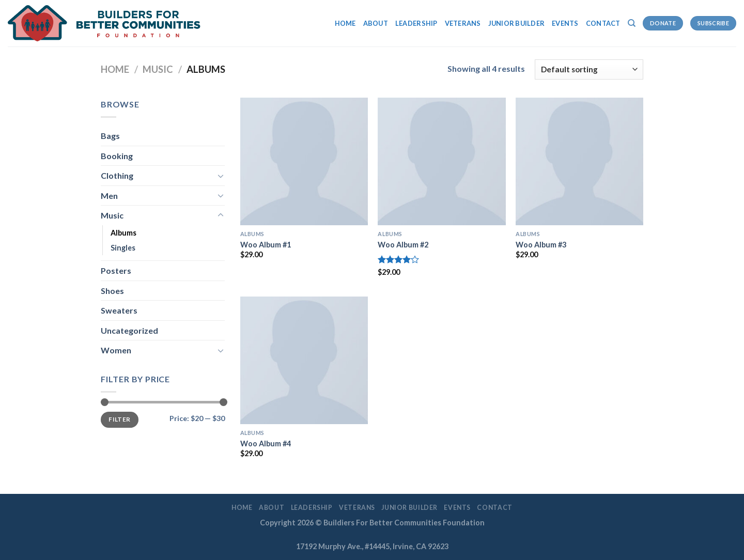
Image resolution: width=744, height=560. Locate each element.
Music (158, 69)
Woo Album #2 (403, 245)
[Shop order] (589, 69)
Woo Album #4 (266, 444)
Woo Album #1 (266, 245)
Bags (110, 136)
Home (345, 23)
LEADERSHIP (416, 23)
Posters (116, 270)
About (376, 23)
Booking (117, 156)
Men (109, 196)
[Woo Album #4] (304, 360)
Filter (119, 419)
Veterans (463, 23)
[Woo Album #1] (304, 161)
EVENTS (565, 23)
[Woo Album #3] (579, 161)
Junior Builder (517, 23)
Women (116, 350)
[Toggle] (221, 176)
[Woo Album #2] (441, 161)
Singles (123, 248)
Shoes (112, 291)
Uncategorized (129, 330)
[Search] (632, 23)
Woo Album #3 (541, 245)
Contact (603, 23)
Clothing (117, 175)
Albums (123, 233)
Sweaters (119, 310)
